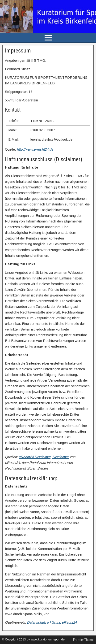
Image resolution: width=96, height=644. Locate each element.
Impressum (18, 51)
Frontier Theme (83, 640)
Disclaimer (61, 457)
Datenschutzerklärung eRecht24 (52, 622)
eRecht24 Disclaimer (35, 457)
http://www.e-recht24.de (35, 149)
